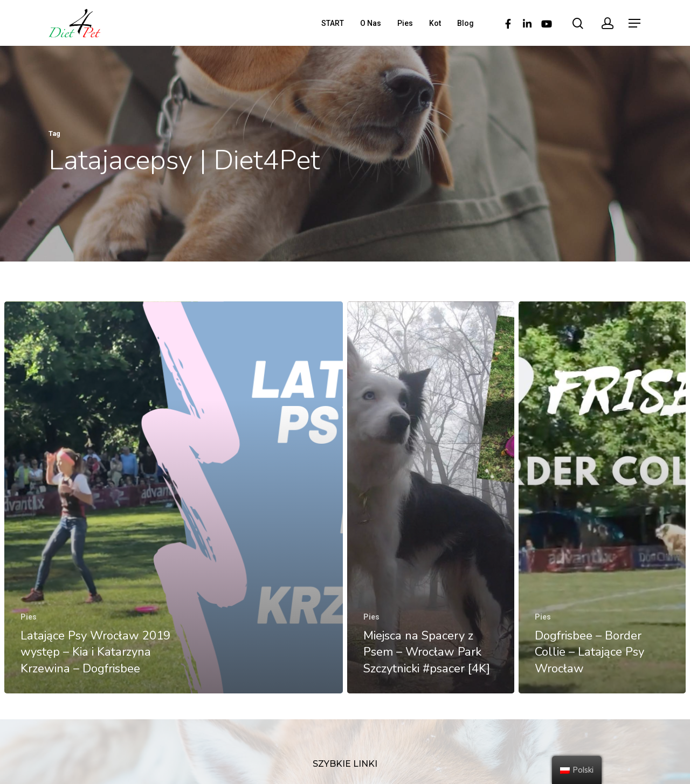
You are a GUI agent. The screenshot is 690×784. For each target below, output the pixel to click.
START (333, 23)
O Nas (371, 23)
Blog (465, 23)
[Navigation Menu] (635, 23)
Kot (435, 23)
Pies (405, 23)
